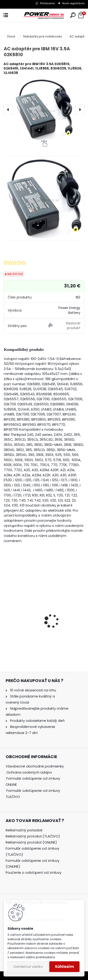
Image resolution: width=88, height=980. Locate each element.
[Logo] (44, 15)
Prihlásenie (47, 3)
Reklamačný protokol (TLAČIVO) (33, 836)
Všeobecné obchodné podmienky (35, 766)
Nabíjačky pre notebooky (43, 36)
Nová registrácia (73, 3)
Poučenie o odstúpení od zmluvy (33, 873)
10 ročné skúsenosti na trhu (33, 690)
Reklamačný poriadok (24, 830)
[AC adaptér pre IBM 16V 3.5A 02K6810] (44, 109)
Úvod (11, 36)
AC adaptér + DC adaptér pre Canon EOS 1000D (41, 631)
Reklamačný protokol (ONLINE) (31, 842)
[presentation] (8, 110)
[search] (73, 15)
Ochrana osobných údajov (29, 772)
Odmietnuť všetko (28, 967)
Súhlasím (64, 967)
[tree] (37, 785)
